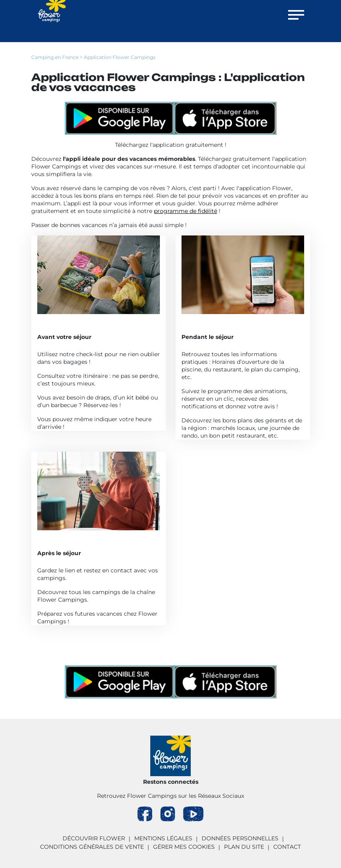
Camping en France (55, 57)
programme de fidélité (186, 211)
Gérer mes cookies (184, 847)
